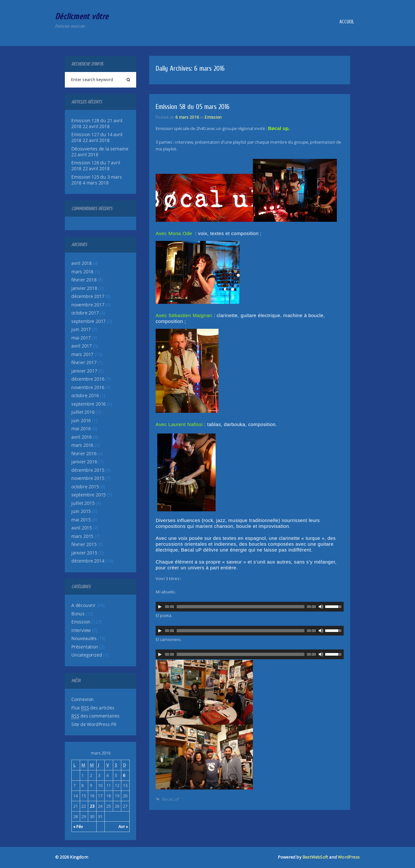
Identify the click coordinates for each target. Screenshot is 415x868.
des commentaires (95, 716)
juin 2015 (81, 511)
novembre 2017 (88, 305)
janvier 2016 (84, 462)
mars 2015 (82, 536)
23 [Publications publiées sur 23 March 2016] (92, 806)
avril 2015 (82, 528)
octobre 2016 (85, 396)
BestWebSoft (315, 857)
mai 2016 (81, 429)
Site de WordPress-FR (94, 724)
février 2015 (84, 544)
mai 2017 (81, 338)
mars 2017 (82, 354)
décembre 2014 (88, 561)
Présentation (85, 647)
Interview (81, 630)
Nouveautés (84, 638)
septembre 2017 (89, 321)
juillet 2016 (83, 412)
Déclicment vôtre (82, 16)
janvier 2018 (84, 288)
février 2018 (84, 280)
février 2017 (84, 363)
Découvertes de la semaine (100, 149)
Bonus (78, 614)
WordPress (349, 857)
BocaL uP (171, 799)
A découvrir (83, 605)
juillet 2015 (83, 503)
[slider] (241, 607)
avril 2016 (82, 437)
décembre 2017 (88, 296)
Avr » (123, 826)
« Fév (78, 826)
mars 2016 (82, 445)
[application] (250, 607)
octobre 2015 (85, 487)
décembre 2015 (88, 470)
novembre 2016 (88, 387)
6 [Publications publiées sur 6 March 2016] (124, 775)
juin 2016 (81, 421)
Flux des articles (93, 708)
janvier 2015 (84, 553)
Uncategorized (87, 655)
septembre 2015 (89, 495)
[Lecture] (160, 607)
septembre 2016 (89, 404)
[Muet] (321, 607)
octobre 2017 (85, 313)
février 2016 (84, 454)
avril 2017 (82, 346)
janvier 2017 (84, 371)
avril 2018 (82, 263)
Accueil (347, 22)
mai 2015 (81, 520)
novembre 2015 (88, 478)
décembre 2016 (88, 379)
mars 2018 (82, 272)
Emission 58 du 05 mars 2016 (193, 107)
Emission (81, 622)
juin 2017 (81, 329)
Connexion (83, 699)
